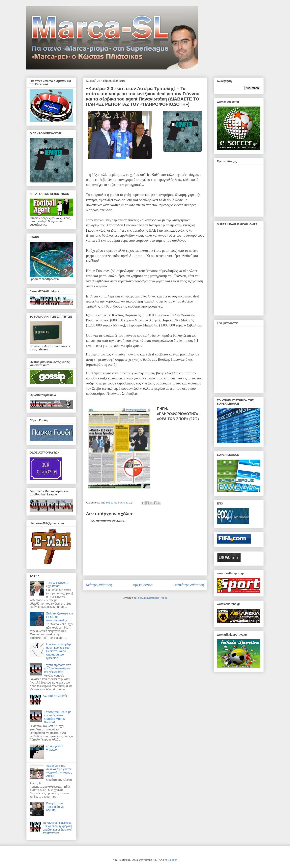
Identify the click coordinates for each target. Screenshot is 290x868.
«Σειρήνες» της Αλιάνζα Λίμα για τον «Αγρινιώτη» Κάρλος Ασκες (59, 771)
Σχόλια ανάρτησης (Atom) (153, 598)
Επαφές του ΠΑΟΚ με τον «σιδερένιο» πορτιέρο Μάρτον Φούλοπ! (57, 717)
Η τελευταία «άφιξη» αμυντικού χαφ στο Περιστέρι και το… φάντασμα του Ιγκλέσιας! (59, 651)
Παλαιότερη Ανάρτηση (189, 585)
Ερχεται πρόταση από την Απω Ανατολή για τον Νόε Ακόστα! (58, 668)
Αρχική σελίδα (143, 585)
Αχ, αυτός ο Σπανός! (56, 696)
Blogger (172, 860)
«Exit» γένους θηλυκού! (55, 748)
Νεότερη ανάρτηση (99, 585)
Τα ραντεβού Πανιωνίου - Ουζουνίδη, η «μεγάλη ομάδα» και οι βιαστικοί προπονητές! (58, 828)
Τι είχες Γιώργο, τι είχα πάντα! (57, 584)
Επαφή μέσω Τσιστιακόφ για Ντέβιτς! (55, 807)
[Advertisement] (145, 552)
